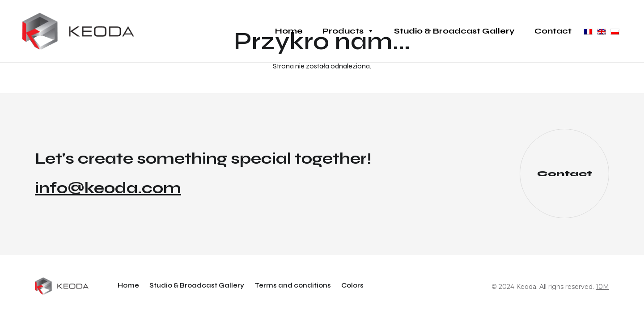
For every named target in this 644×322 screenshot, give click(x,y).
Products (348, 31)
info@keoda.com (108, 188)
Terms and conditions (293, 285)
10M (602, 287)
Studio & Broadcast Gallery (454, 31)
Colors (352, 285)
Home (289, 31)
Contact (553, 31)
